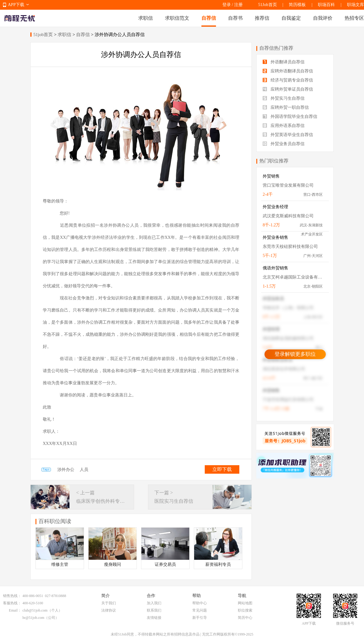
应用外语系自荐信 (284, 126)
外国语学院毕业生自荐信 (290, 117)
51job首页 (43, 35)
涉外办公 (66, 470)
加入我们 (154, 603)
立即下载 (222, 469)
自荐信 (209, 18)
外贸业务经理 (275, 207)
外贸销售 (271, 176)
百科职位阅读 (55, 521)
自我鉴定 (291, 18)
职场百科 (326, 5)
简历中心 (245, 618)
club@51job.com (35, 610)
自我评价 (323, 18)
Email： (15, 610)
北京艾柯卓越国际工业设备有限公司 (293, 277)
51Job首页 (267, 5)
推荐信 (262, 18)
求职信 (146, 18)
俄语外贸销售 (275, 268)
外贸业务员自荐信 (284, 144)
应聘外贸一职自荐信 (286, 107)
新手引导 (200, 618)
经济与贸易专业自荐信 (288, 80)
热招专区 (354, 18)
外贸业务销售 (275, 237)
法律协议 (109, 610)
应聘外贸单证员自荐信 (288, 89)
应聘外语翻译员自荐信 (288, 71)
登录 (227, 5)
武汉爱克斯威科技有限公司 (288, 216)
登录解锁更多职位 (295, 354)
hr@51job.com (33, 618)
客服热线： (12, 603)
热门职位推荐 (274, 161)
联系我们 (154, 610)
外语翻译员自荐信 (284, 62)
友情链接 (154, 618)
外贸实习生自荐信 (284, 98)
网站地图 (245, 603)
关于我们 (109, 603)
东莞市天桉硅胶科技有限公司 (290, 247)
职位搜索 (245, 610)
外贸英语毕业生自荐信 (288, 135)
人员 (84, 470)
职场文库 (356, 5)
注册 (238, 5)
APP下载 (16, 5)
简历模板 (297, 5)
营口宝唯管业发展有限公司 (288, 185)
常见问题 (200, 610)
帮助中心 (200, 603)
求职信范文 (177, 18)
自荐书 (235, 18)
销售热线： (12, 596)
